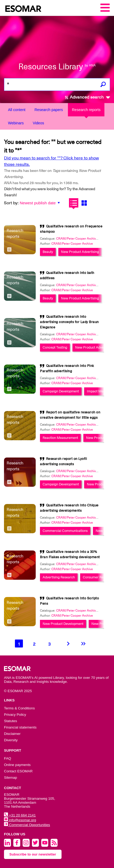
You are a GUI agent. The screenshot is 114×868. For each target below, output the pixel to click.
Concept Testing (55, 347)
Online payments (17, 765)
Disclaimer (12, 734)
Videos (38, 123)
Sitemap (11, 778)
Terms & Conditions (19, 708)
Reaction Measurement (60, 438)
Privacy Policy (15, 715)
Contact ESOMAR (18, 771)
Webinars (16, 123)
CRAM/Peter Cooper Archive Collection (85, 239)
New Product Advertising (80, 252)
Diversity (11, 740)
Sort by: (11, 203)
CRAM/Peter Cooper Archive (72, 244)
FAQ (8, 758)
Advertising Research (59, 577)
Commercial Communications (65, 531)
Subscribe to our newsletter (33, 854)
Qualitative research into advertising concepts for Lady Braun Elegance (69, 322)
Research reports (86, 110)
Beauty (48, 252)
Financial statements (20, 727)
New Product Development (63, 624)
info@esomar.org (20, 820)
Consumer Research (98, 577)
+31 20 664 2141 (20, 815)
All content (17, 110)
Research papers (49, 110)
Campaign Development (61, 391)
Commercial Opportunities (27, 825)
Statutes (11, 721)
